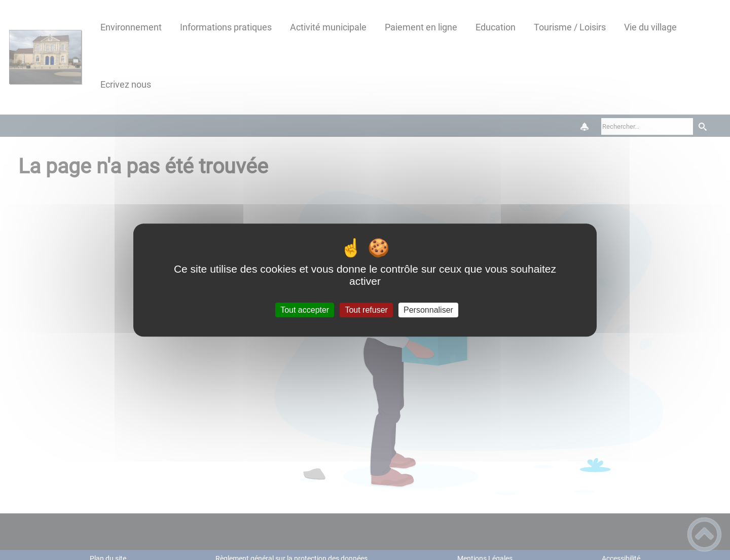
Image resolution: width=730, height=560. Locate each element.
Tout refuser (366, 310)
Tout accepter (305, 310)
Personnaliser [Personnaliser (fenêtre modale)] (428, 310)
